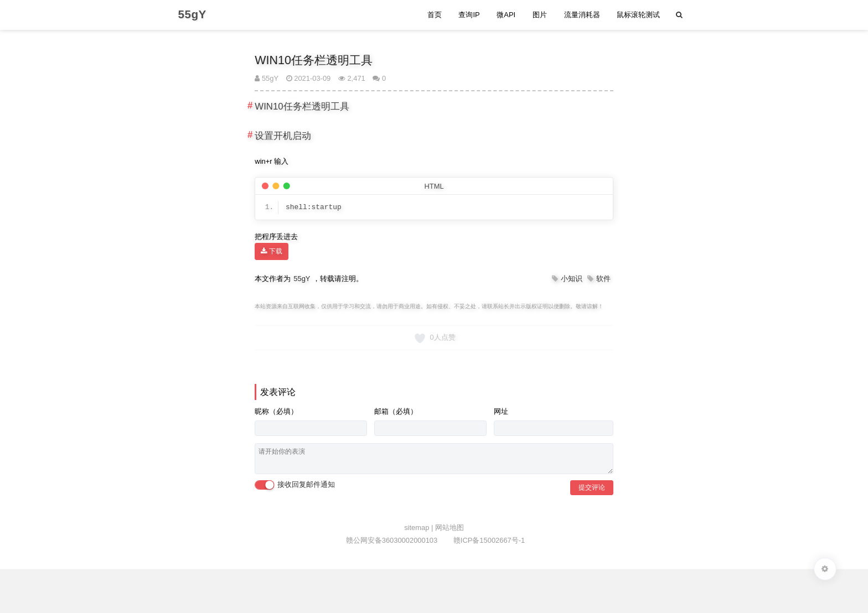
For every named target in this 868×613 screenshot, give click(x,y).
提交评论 (592, 487)
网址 (501, 411)
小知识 (572, 279)
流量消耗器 (582, 15)
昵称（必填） (276, 411)
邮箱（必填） (396, 411)
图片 (540, 15)
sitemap (418, 528)
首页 (435, 15)
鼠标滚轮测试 (638, 15)
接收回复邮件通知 (295, 485)
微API (506, 15)
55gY (267, 78)
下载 (271, 251)
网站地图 (449, 528)
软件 (603, 279)
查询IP (469, 15)
